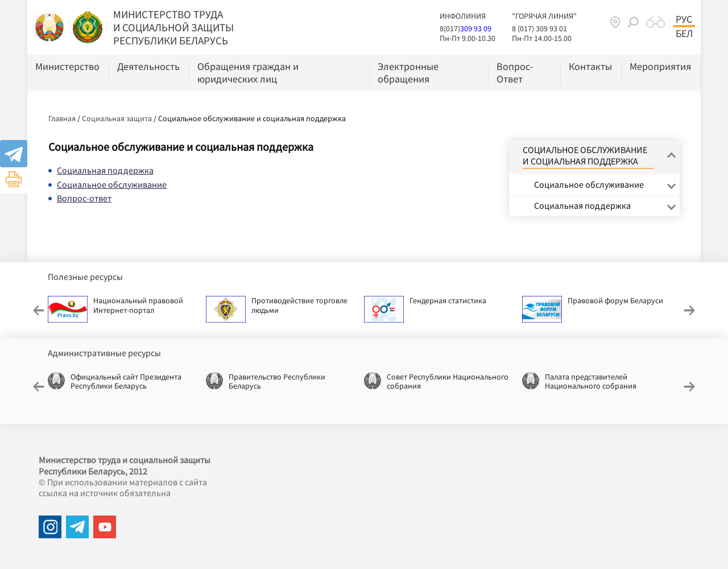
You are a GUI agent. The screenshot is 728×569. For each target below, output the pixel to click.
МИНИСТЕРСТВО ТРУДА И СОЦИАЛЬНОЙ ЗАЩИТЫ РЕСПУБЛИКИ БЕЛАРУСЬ (173, 27)
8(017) (450, 28)
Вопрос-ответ (84, 198)
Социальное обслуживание (112, 184)
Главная (62, 118)
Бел (684, 34)
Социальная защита (117, 118)
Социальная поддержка (105, 170)
